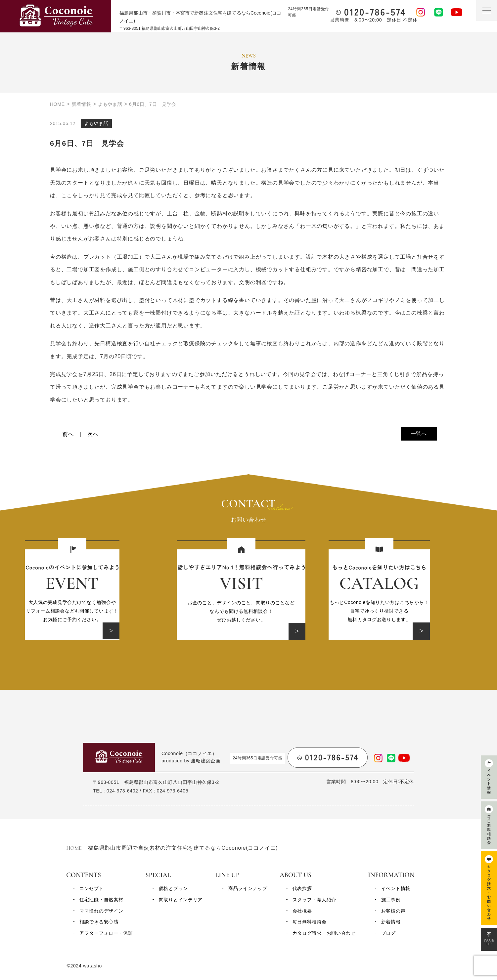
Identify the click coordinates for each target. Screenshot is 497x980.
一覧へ (419, 434)
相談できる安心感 (99, 922)
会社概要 (302, 911)
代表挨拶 (302, 888)
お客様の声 (393, 911)
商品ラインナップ (248, 888)
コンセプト (92, 888)
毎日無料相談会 (310, 922)
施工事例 (391, 900)
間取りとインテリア (181, 900)
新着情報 (391, 922)
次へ (93, 434)
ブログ (388, 933)
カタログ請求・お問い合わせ (324, 933)
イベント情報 (396, 888)
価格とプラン (173, 888)
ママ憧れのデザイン (101, 911)
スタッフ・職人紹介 (314, 900)
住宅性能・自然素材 (101, 900)
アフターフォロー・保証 (106, 933)
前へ (68, 434)
